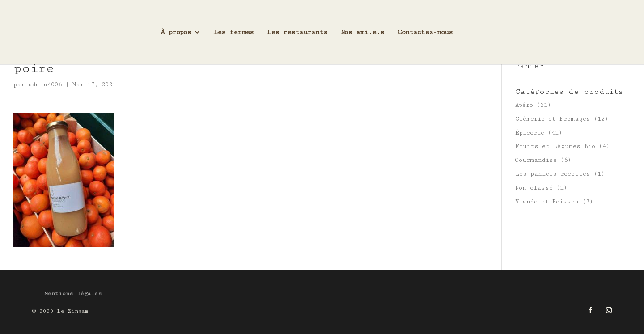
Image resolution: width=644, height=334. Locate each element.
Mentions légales (73, 294)
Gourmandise (536, 160)
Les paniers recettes (553, 174)
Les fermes (233, 32)
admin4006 (45, 85)
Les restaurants (297, 32)
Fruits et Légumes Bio (555, 146)
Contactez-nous (425, 32)
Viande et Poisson (547, 202)
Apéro (524, 105)
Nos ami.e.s (362, 32)
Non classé (534, 188)
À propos (176, 32)
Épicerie (530, 133)
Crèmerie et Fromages (553, 119)
